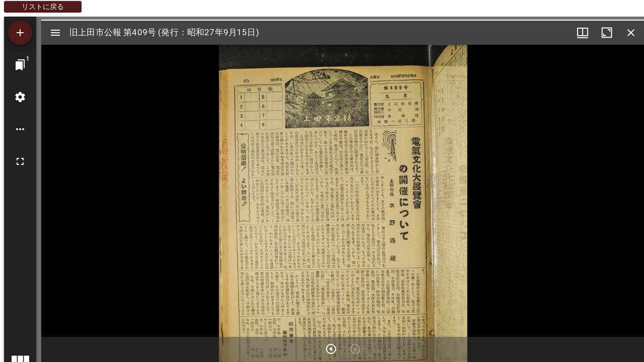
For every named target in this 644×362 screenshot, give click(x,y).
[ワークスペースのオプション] (20, 129)
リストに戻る (43, 7)
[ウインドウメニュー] (583, 33)
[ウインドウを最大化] (607, 33)
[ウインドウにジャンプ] (20, 65)
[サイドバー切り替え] (55, 33)
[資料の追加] (20, 33)
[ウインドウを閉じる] (631, 33)
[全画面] (20, 161)
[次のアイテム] (331, 349)
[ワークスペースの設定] (20, 97)
